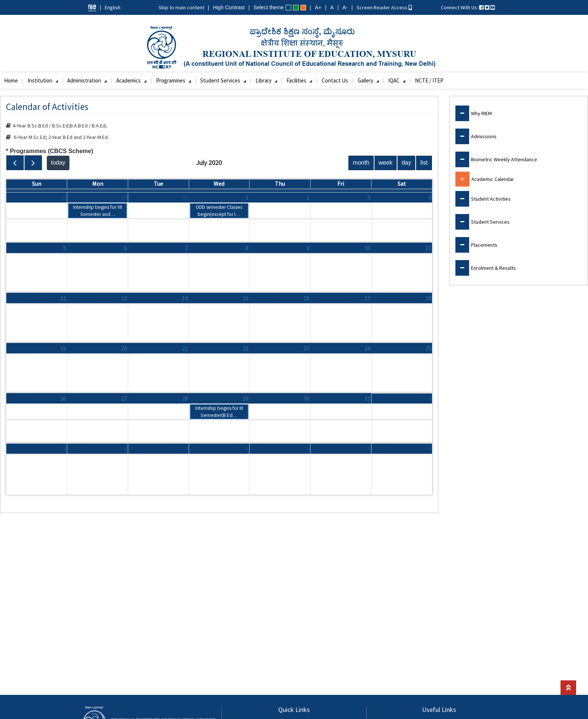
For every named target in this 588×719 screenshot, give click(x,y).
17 (367, 298)
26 (63, 398)
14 (185, 298)
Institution (43, 80)
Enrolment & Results (493, 268)
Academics (131, 80)
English (113, 7)
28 (63, 197)
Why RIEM (481, 113)
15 (246, 298)
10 (367, 248)
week (385, 163)
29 (124, 197)
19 (63, 348)
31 (367, 398)
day (406, 163)
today (58, 163)
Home (11, 80)
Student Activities (491, 199)
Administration (87, 80)
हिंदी (92, 7)
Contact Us (335, 80)
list (424, 163)
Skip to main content (181, 7)
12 (63, 298)
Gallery (368, 80)
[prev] (15, 163)
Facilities (299, 80)
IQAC (397, 80)
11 (428, 248)
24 (367, 348)
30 (185, 197)
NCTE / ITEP (429, 80)
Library (266, 80)
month (361, 163)
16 (306, 298)
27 (124, 398)
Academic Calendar (493, 179)
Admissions (484, 136)
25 (428, 348)
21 (185, 348)
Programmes (173, 80)
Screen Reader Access (384, 7)
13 (124, 298)
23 (306, 348)
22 (246, 348)
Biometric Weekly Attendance (504, 159)
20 (124, 348)
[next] (33, 163)
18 (428, 298)
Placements (484, 245)
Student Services (223, 80)
